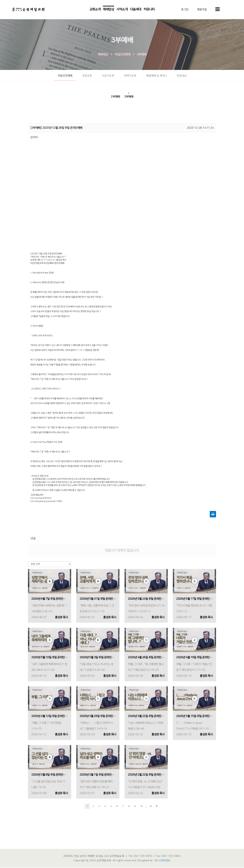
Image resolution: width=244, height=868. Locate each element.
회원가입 (202, 10)
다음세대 (136, 10)
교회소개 (95, 10)
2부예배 (115, 96)
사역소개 (122, 10)
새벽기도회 (130, 76)
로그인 (185, 10)
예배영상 (108, 10)
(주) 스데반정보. (163, 861)
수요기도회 (108, 76)
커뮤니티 (149, 10)
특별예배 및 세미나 (156, 76)
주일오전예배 (122, 55)
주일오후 (87, 76)
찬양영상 (182, 76)
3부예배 (142, 55)
